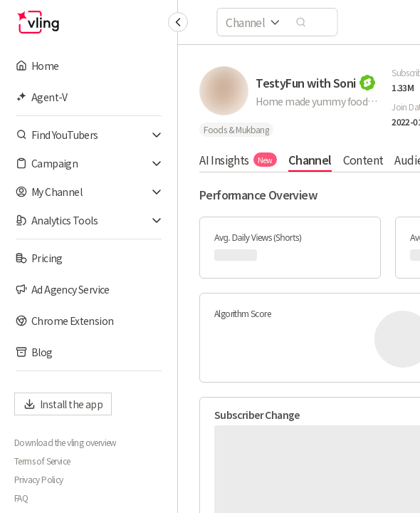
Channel (310, 160)
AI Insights (238, 160)
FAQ (21, 498)
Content (363, 160)
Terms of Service (42, 461)
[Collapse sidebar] (178, 22)
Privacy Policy (39, 480)
